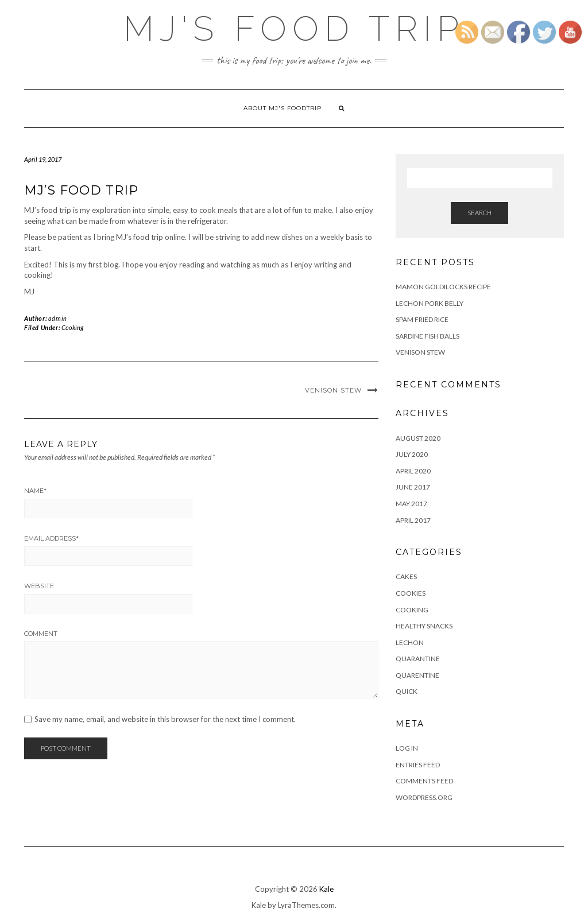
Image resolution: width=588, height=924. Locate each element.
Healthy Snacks (424, 626)
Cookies (411, 593)
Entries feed (418, 765)
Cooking (72, 327)
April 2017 (413, 520)
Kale (326, 889)
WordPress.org (424, 797)
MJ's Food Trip (294, 29)
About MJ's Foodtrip (283, 108)
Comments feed (424, 781)
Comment (41, 634)
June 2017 (413, 487)
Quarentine (417, 675)
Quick (407, 691)
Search (479, 213)
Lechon (410, 642)
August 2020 (418, 438)
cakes (406, 576)
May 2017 (411, 504)
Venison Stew (333, 390)
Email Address (51, 538)
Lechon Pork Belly (430, 303)
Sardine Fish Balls (428, 336)
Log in (407, 748)
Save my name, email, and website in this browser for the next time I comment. (165, 719)
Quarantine (418, 659)
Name (35, 491)
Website (39, 586)
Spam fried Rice (422, 319)
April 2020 (413, 471)
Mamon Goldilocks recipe (443, 287)
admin (58, 318)
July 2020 (412, 454)
